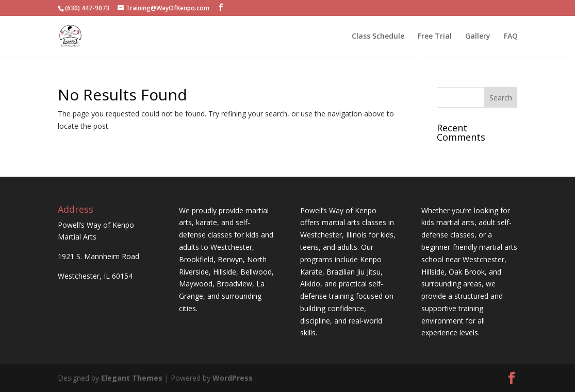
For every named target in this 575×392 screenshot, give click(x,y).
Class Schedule (378, 37)
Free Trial (435, 37)
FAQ (511, 37)
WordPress (233, 378)
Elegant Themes (132, 378)
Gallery (478, 37)
